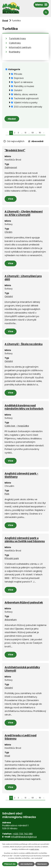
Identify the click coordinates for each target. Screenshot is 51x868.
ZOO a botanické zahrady (28, 107)
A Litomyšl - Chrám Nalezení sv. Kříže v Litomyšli (24, 213)
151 (40, 133)
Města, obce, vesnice (26, 94)
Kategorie (14, 69)
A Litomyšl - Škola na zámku (24, 344)
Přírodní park (12, 558)
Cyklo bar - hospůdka (17, 426)
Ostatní (18, 90)
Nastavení (42, 864)
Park (7, 494)
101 (33, 133)
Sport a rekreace (23, 82)
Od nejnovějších (16, 141)
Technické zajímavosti (26, 98)
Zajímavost (11, 167)
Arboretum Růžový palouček (24, 602)
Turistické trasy (17, 38)
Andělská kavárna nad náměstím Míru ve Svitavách (24, 407)
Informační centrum (20, 47)
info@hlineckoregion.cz (24, 837)
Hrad (7, 756)
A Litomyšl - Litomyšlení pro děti (23, 278)
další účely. (35, 849)
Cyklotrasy (15, 43)
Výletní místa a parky (26, 103)
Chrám (8, 232)
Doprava (19, 78)
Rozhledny (15, 52)
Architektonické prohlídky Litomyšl (22, 669)
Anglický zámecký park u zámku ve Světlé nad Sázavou (25, 540)
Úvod (5, 21)
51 (25, 133)
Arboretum (11, 620)
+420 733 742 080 (23, 834)
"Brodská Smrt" (15, 150)
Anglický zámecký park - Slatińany (21, 475)
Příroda (18, 74)
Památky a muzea (24, 86)
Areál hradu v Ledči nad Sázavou (21, 737)
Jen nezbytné (26, 864)
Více (11, 199)
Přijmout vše (10, 864)
